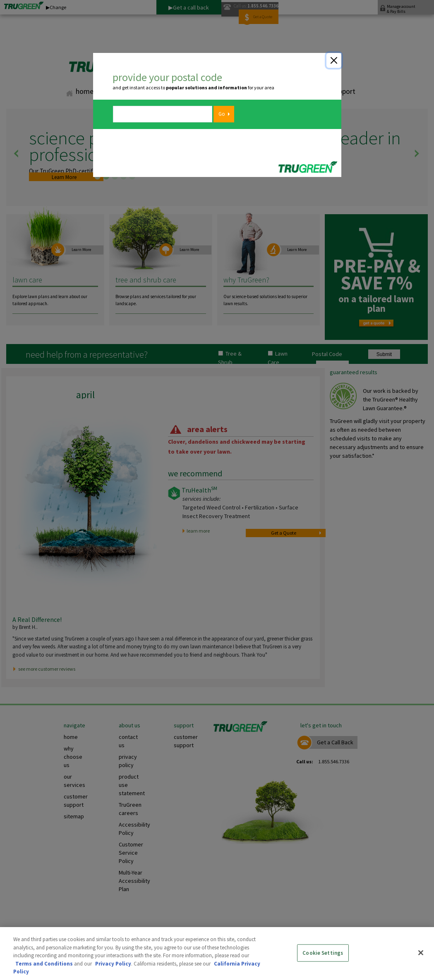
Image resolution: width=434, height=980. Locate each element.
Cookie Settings (323, 953)
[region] (217, 954)
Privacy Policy (113, 964)
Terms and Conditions (44, 964)
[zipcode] (163, 114)
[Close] (334, 60)
